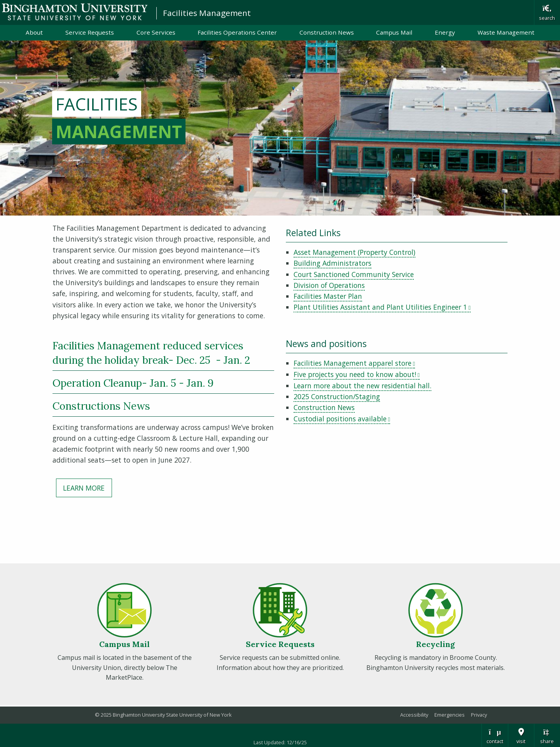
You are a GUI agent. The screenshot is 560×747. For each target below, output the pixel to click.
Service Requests (90, 32)
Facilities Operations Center (237, 32)
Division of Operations (329, 285)
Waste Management (506, 32)
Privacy (479, 715)
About (34, 32)
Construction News (327, 32)
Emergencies (450, 715)
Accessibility (414, 715)
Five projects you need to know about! (357, 374)
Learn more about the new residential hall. (362, 386)
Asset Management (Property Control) (354, 252)
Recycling (436, 644)
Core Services (156, 32)
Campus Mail (394, 32)
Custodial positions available (342, 419)
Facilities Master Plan (328, 296)
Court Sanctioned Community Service (354, 274)
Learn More (84, 488)
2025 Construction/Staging (337, 396)
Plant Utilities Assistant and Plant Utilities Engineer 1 (382, 307)
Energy (445, 32)
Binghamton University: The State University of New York (75, 12)
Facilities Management (207, 13)
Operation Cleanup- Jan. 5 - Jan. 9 (133, 383)
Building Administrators (332, 263)
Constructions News (101, 406)
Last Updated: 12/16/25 (280, 742)
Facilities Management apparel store (354, 363)
